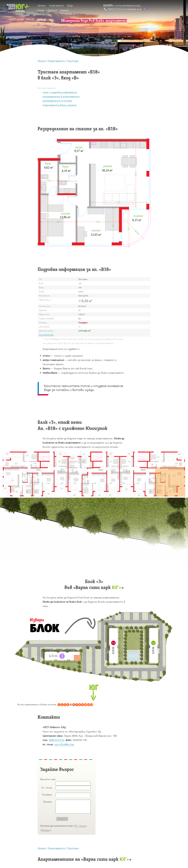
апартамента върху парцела (60, 105)
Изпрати (62, 819)
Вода (70, 6)
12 (92, 705)
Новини (65, 10)
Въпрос (46, 830)
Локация (52, 10)
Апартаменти (56, 61)
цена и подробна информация (60, 92)
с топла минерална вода (122, 6)
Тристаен (73, 61)
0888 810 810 (56, 740)
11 (89, 705)
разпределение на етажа (57, 101)
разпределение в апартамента (61, 96)
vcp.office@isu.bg (64, 744)
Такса (41, 10)
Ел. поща (80, 826)
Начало (42, 61)
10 (86, 705)
